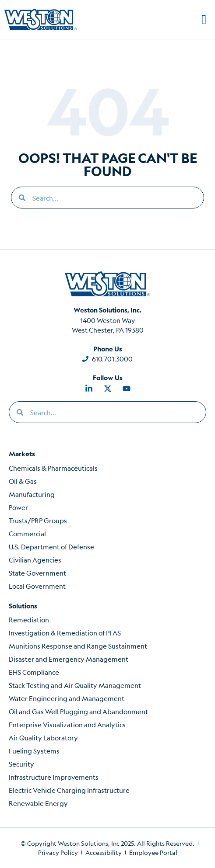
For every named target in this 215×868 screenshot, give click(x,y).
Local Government (37, 586)
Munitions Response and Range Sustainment (78, 646)
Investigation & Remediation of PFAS (65, 633)
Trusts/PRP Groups (38, 520)
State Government (37, 573)
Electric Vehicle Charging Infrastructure (69, 790)
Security (21, 764)
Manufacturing (32, 494)
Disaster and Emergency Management (69, 659)
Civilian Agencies (35, 560)
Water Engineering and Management (67, 698)
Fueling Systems (34, 751)
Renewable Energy (38, 803)
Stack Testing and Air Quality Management (75, 685)
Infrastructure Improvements (54, 777)
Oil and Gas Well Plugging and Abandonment (78, 711)
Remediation (29, 620)
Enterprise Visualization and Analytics (67, 724)
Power (18, 507)
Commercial (27, 533)
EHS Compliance (34, 672)
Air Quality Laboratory (43, 738)
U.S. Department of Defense (51, 547)
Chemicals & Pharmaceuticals (53, 468)
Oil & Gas (23, 481)
